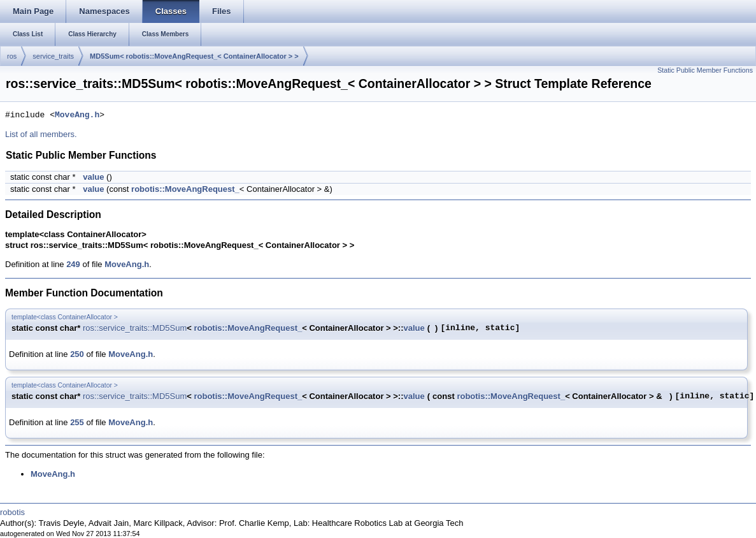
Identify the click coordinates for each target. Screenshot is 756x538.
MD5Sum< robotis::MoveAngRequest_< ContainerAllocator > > (194, 56)
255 (77, 422)
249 (73, 264)
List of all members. (41, 134)
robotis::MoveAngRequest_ (185, 189)
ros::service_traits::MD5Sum (135, 328)
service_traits (53, 56)
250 (77, 354)
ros (12, 56)
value (93, 177)
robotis (12, 512)
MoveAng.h (77, 115)
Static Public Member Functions (705, 70)
